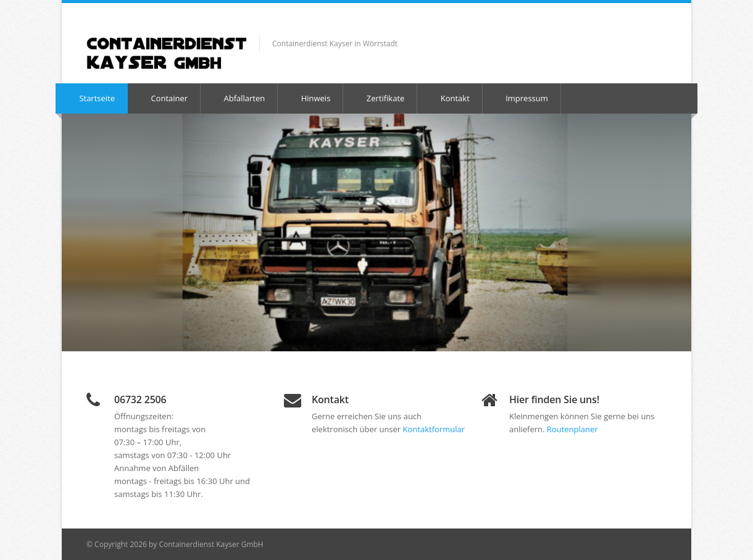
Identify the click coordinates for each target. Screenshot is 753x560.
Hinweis (310, 98)
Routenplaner (572, 429)
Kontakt (449, 98)
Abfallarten (238, 98)
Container (163, 98)
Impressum (521, 98)
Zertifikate (379, 98)
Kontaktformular (434, 429)
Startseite (91, 98)
